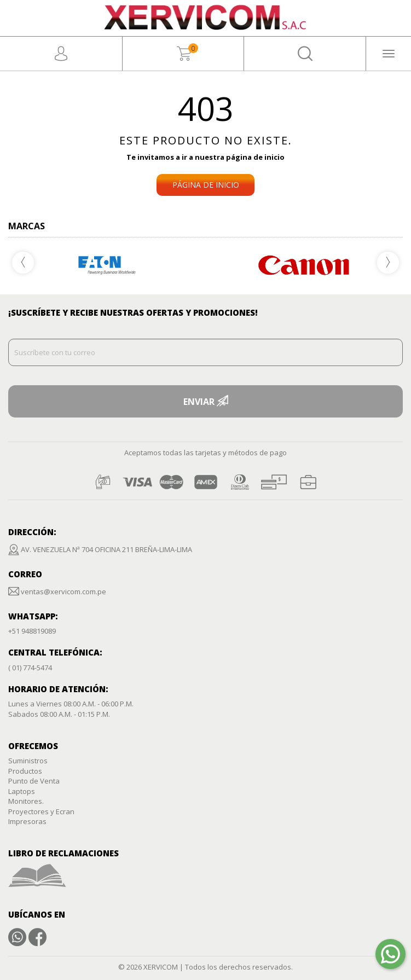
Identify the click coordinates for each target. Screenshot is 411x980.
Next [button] (388, 263)
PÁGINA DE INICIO (206, 185)
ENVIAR (206, 402)
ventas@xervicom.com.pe (63, 592)
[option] (305, 265)
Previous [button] (23, 263)
